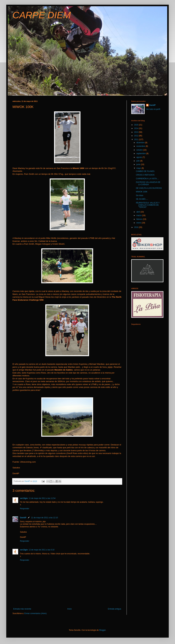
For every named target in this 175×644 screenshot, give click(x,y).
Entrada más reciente (22, 609)
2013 (137, 132)
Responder (25, 509)
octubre (140, 150)
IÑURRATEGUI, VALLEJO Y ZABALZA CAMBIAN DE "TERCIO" (148, 205)
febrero (140, 219)
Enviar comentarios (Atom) (35, 613)
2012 (137, 136)
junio (139, 164)
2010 (137, 227)
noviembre (141, 146)
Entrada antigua (114, 609)
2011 (137, 139)
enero (139, 223)
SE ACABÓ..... (142, 199)
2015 (137, 125)
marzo (139, 215)
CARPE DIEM (42, 15)
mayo (139, 168)
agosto (139, 157)
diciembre (141, 143)
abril (138, 212)
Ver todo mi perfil (153, 109)
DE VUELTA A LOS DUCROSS (149, 188)
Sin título (140, 195)
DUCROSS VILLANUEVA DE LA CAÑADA (148, 183)
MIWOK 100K (142, 192)
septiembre (141, 154)
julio (138, 161)
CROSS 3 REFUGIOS (145, 175)
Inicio (70, 609)
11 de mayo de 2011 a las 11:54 (42, 498)
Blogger (102, 630)
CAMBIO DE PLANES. (145, 171)
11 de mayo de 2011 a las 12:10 (44, 518)
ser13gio (24, 498)
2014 (137, 128)
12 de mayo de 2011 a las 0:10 (41, 550)
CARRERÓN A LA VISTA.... (147, 179)
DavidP (23, 518)
